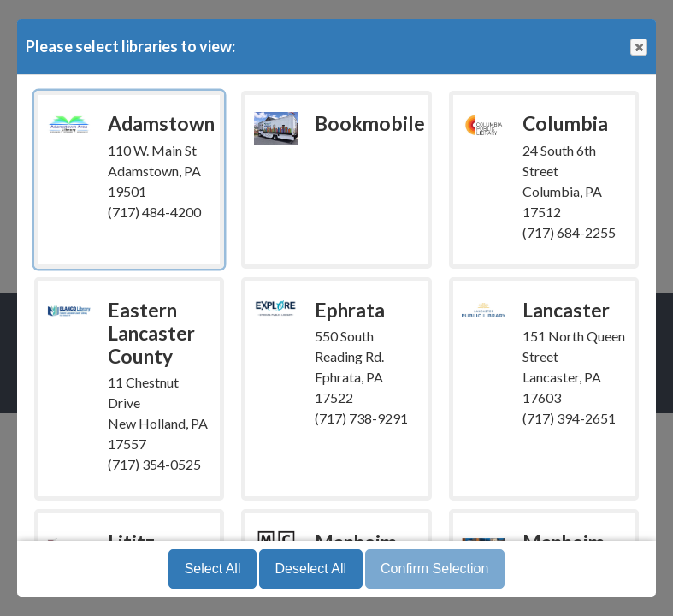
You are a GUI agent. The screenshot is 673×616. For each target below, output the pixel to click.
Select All (213, 569)
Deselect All (310, 569)
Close (638, 47)
